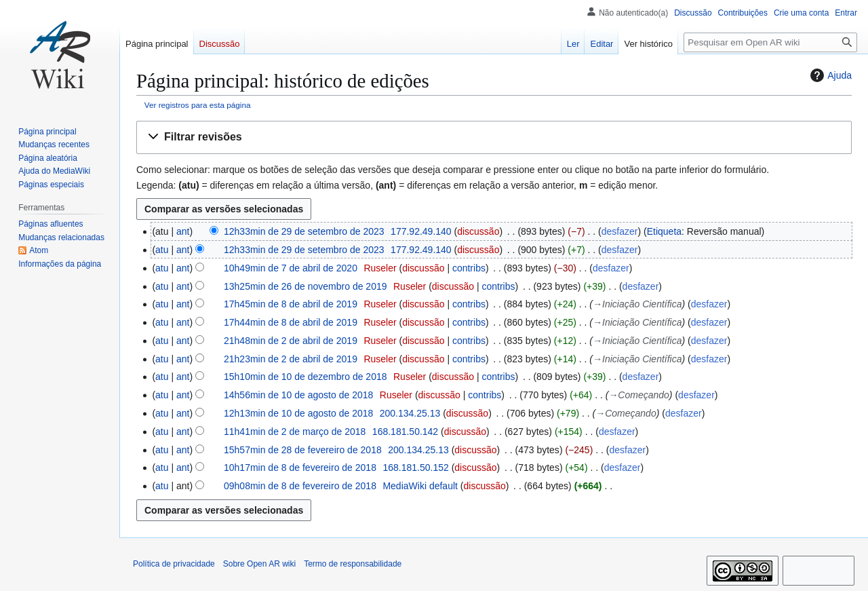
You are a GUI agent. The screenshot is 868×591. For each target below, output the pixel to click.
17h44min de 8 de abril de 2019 (291, 322)
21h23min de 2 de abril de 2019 (291, 359)
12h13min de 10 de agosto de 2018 (298, 413)
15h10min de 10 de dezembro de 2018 (305, 377)
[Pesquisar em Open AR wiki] (770, 42)
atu (162, 250)
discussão (478, 231)
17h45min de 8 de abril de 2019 (291, 304)
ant (183, 231)
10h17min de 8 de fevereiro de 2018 (300, 468)
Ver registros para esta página (198, 105)
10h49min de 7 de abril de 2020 (291, 268)
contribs (469, 268)
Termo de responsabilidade (353, 564)
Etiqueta (664, 231)
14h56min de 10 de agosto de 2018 (298, 395)
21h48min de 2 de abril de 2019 (291, 341)
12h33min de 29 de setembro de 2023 (304, 231)
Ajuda (829, 75)
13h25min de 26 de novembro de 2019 (305, 286)
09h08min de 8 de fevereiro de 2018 (300, 486)
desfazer (620, 231)
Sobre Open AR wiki (259, 564)
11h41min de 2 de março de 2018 (295, 432)
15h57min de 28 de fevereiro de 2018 (303, 450)
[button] (494, 137)
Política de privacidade (174, 564)
